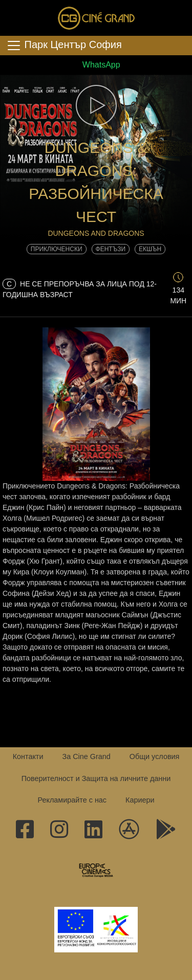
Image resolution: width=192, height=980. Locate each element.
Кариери (140, 800)
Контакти (28, 756)
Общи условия (155, 756)
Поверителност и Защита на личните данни (96, 778)
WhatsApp (96, 65)
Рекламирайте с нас (72, 800)
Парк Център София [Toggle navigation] (64, 46)
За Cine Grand (86, 756)
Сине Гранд (96, 18)
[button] (96, 105)
